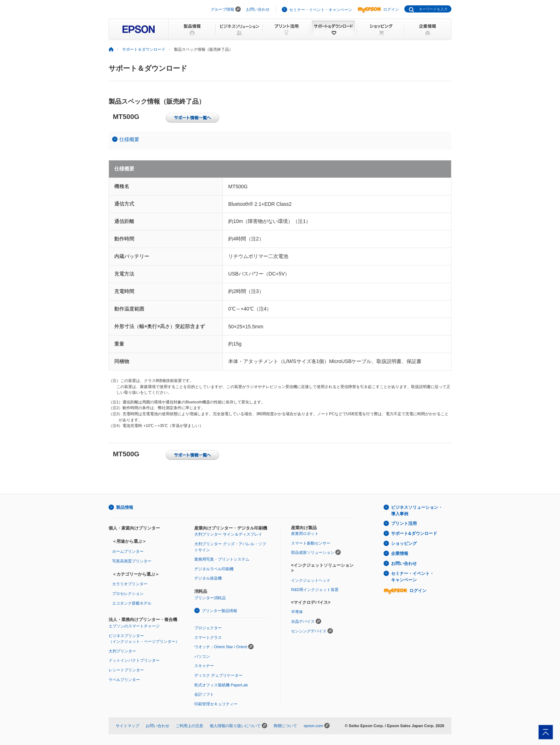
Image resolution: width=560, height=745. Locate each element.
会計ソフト (204, 694)
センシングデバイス (309, 631)
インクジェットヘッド (311, 580)
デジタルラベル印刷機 (214, 569)
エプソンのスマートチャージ (134, 626)
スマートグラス (208, 637)
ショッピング (404, 543)
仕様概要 (129, 139)
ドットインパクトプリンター (134, 660)
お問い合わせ (258, 9)
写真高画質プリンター (132, 561)
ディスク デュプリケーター (218, 675)
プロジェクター (208, 628)
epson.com (313, 726)
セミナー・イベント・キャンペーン (321, 10)
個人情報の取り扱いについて (235, 726)
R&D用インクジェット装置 (315, 590)
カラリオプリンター (130, 584)
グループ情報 (222, 9)
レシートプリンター (126, 670)
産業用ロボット (305, 533)
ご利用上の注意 (189, 726)
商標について (285, 726)
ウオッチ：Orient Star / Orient (221, 647)
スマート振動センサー (311, 543)
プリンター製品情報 (219, 611)
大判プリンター (122, 651)
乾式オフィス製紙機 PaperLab (221, 685)
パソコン (202, 656)
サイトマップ (127, 726)
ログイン (378, 9)
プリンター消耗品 (210, 598)
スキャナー (204, 666)
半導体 (297, 612)
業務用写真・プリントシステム (222, 559)
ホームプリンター (128, 551)
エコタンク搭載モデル (132, 603)
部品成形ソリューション (313, 552)
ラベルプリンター (124, 680)
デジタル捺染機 (208, 578)
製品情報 (125, 507)
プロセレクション (128, 593)
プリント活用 (404, 523)
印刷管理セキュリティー (216, 704)
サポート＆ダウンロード (144, 49)
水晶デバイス (303, 621)
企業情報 (400, 553)
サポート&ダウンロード (414, 533)
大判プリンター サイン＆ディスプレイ (228, 534)
